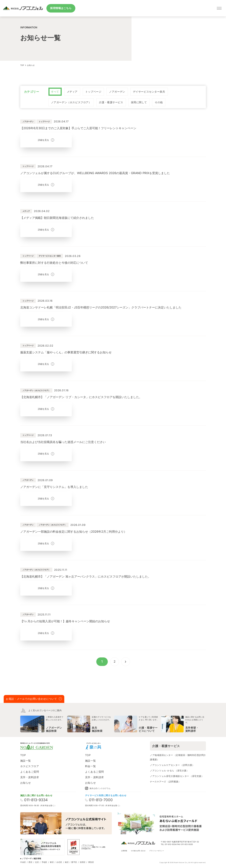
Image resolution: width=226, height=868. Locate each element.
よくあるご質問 (30, 772)
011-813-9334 (34, 800)
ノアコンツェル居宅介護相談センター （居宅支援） (177, 776)
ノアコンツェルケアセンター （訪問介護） (172, 765)
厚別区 (91, 862)
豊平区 (74, 862)
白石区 (59, 862)
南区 (67, 862)
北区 (37, 862)
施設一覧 (26, 761)
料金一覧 (90, 766)
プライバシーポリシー (157, 851)
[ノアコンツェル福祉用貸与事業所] (42, 847)
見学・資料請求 (30, 777)
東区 (52, 862)
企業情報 (124, 851)
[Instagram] (108, 746)
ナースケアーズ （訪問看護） (165, 782)
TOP (23, 755)
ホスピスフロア (30, 766)
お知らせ (26, 783)
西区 (30, 862)
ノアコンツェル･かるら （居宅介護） (169, 771)
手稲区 (44, 862)
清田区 (83, 862)
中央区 (23, 862)
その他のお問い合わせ (138, 851)
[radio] (55, 92)
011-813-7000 (99, 800)
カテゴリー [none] (32, 92)
